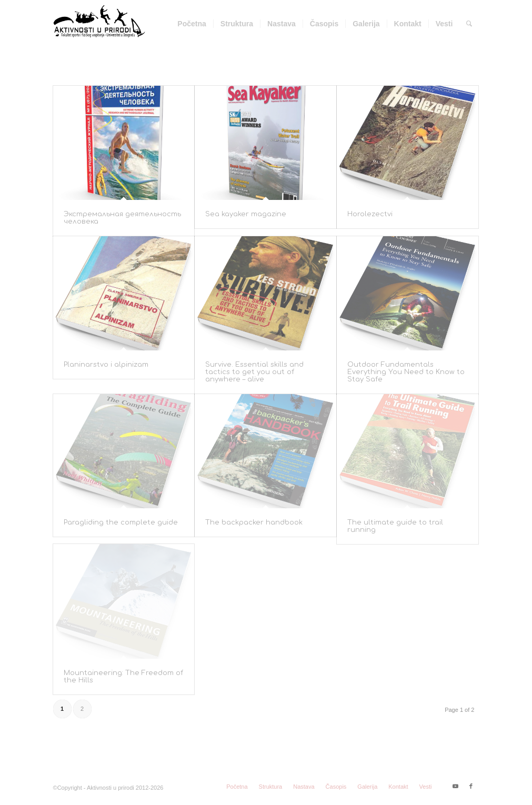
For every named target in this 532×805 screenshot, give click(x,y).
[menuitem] (192, 24)
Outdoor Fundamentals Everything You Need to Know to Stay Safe (406, 372)
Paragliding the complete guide (121, 522)
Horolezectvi (370, 214)
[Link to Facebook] (471, 786)
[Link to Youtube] (455, 786)
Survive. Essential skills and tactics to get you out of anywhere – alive (254, 372)
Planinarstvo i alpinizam (106, 365)
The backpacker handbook (254, 522)
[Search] (469, 24)
